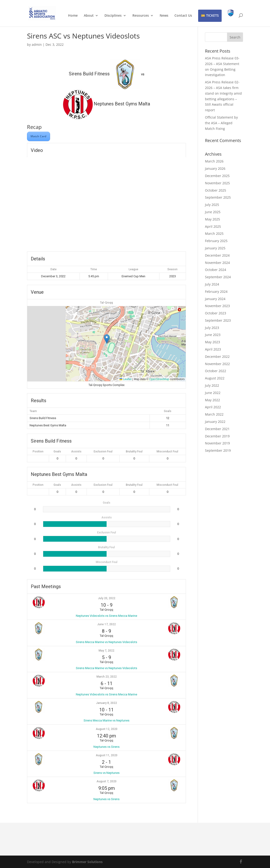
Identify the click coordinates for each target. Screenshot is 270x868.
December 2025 (217, 176)
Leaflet (125, 379)
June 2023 (213, 335)
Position (38, 451)
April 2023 (213, 349)
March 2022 (214, 414)
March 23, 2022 (107, 677)
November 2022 (217, 364)
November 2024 (217, 263)
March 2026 (214, 161)
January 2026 (215, 168)
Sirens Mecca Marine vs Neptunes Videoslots (106, 642)
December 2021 (217, 429)
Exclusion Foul (103, 451)
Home (73, 16)
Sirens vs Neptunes (106, 773)
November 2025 (217, 183)
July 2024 (212, 284)
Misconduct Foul (167, 451)
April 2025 (213, 226)
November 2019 (217, 443)
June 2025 (213, 212)
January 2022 (215, 422)
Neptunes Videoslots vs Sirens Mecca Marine (106, 616)
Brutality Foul (134, 451)
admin (37, 44)
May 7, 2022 (106, 651)
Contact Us (183, 16)
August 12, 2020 (107, 729)
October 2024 (216, 270)
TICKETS (212, 15)
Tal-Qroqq (106, 303)
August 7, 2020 (106, 781)
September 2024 (218, 277)
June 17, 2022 (106, 624)
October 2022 (216, 371)
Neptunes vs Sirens (106, 747)
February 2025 (216, 241)
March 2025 (214, 233)
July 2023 (212, 328)
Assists (76, 451)
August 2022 (215, 378)
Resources (141, 16)
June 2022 (213, 393)
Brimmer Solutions (87, 862)
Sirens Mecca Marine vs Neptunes (106, 720)
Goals (57, 451)
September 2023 (218, 320)
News (164, 16)
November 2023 (217, 306)
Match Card (39, 136)
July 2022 (212, 385)
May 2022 (212, 400)
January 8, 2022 (106, 703)
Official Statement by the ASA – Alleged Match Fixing (221, 123)
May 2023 (212, 342)
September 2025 (218, 197)
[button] (107, 339)
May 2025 (212, 219)
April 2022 (213, 407)
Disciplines (113, 16)
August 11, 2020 (107, 755)
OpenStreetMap (159, 379)
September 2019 (218, 450)
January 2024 (215, 299)
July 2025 (212, 205)
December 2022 (217, 357)
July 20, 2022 (107, 598)
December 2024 (217, 255)
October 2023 (216, 313)
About (89, 16)
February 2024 (216, 291)
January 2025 (215, 248)
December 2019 (217, 436)
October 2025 (216, 190)
